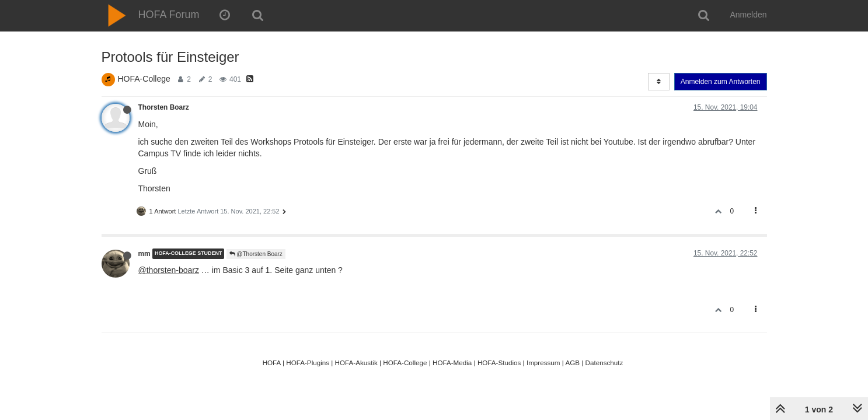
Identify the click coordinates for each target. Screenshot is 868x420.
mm (144, 254)
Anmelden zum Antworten (721, 82)
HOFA (272, 363)
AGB (572, 363)
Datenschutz (604, 363)
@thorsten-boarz (169, 270)
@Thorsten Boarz (256, 254)
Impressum (543, 363)
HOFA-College (144, 79)
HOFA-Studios (499, 363)
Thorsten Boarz (164, 107)
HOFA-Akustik (356, 363)
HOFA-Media (452, 363)
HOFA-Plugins (308, 363)
